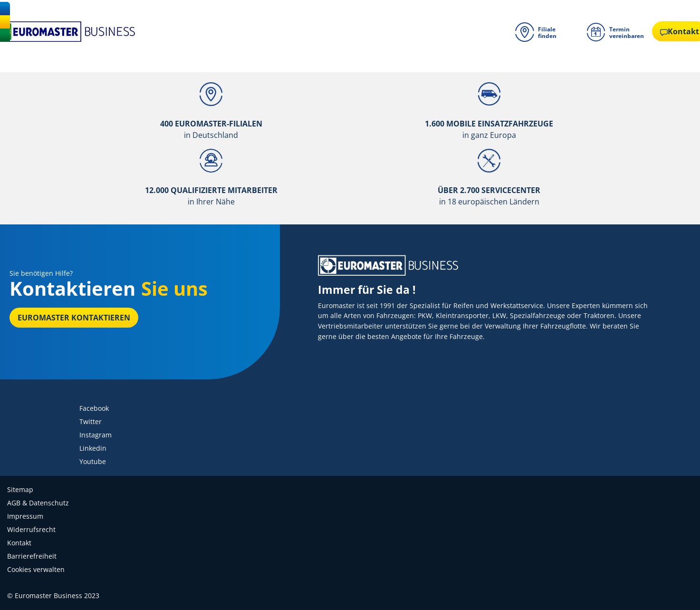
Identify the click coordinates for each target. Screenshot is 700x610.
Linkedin (93, 448)
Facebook (94, 408)
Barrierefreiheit (32, 556)
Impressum (25, 516)
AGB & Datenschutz (38, 503)
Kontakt (19, 543)
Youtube (93, 461)
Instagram (96, 435)
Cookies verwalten (36, 569)
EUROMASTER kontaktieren (74, 318)
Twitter (91, 421)
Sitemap (20, 489)
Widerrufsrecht (31, 529)
